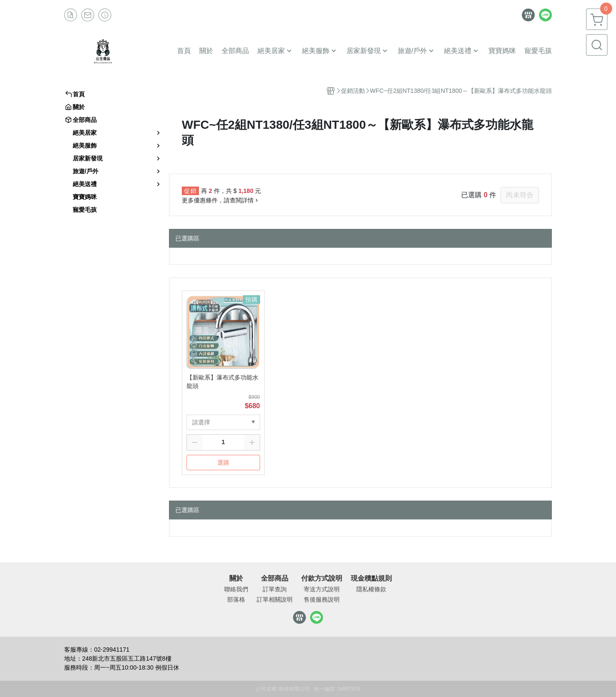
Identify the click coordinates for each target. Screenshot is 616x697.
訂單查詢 (275, 589)
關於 (236, 578)
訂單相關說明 (275, 599)
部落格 (236, 599)
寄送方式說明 (322, 589)
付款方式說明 (322, 578)
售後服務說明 (322, 599)
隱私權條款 (371, 589)
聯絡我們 (236, 589)
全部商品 (275, 578)
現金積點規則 (371, 578)
